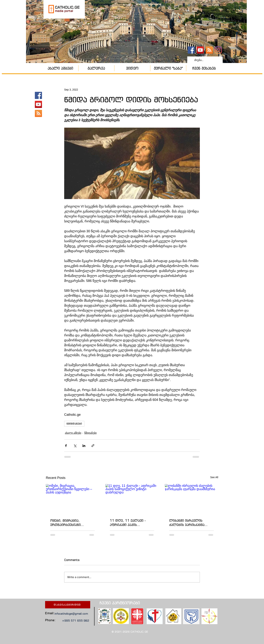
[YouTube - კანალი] (200, 50)
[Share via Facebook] (66, 446)
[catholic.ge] (191, 50)
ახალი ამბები (73, 433)
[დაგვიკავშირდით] (68, 605)
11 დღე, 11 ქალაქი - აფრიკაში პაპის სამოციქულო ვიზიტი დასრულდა (128, 523)
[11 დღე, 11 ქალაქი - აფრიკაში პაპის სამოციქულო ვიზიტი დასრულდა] (132, 499)
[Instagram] (218, 50)
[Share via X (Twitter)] (75, 446)
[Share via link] (93, 446)
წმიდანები (90, 433)
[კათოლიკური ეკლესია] (209, 50)
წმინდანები (74, 424)
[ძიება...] (205, 60)
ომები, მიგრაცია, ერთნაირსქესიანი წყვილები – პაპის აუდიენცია (65, 523)
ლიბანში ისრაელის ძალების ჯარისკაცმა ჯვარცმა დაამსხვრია (187, 523)
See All (214, 477)
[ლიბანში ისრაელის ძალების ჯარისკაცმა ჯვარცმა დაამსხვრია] (191, 499)
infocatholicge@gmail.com (71, 614)
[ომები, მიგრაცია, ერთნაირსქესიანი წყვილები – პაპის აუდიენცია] (73, 499)
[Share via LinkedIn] (84, 446)
